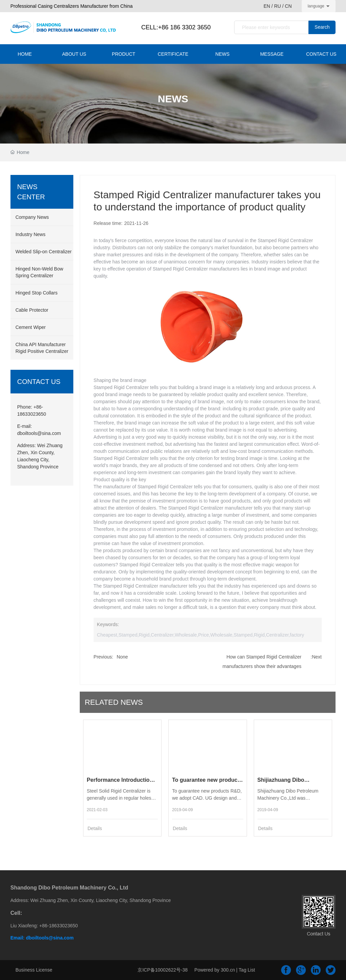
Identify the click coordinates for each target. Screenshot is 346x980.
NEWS (173, 99)
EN (267, 6)
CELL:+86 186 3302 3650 (176, 27)
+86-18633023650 (58, 926)
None (122, 657)
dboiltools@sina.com (39, 433)
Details (95, 828)
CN (288, 6)
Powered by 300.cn (215, 970)
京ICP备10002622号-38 (163, 970)
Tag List (247, 970)
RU (277, 6)
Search (322, 27)
